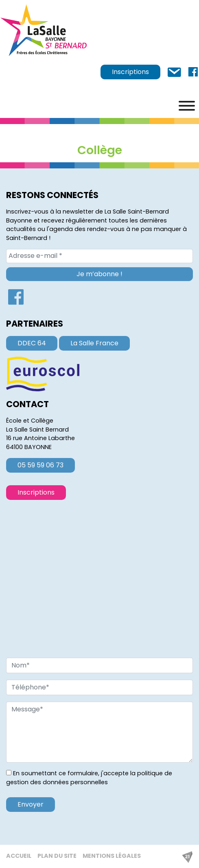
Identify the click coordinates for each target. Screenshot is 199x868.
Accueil (19, 856)
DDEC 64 (32, 343)
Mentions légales (112, 856)
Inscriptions (130, 72)
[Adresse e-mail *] (99, 256)
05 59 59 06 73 (40, 465)
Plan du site (57, 856)
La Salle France (94, 343)
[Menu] (187, 106)
